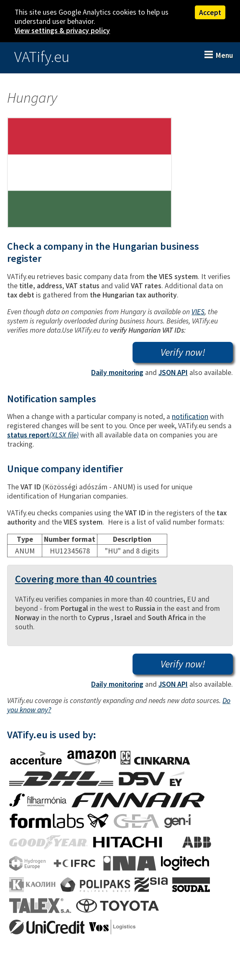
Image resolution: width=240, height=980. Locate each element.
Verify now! (183, 352)
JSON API (173, 372)
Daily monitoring (117, 372)
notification (190, 416)
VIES (198, 312)
